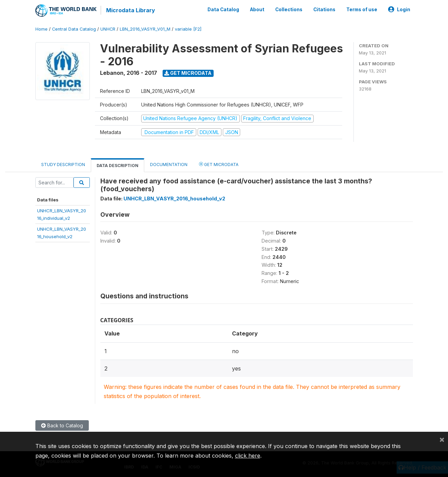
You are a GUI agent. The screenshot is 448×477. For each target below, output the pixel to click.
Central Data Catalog (74, 29)
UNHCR (108, 29)
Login (399, 10)
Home (42, 29)
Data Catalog (223, 10)
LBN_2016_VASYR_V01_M (145, 29)
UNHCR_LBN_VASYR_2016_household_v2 (174, 198)
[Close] (442, 439)
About (257, 10)
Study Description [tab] (63, 164)
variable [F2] (188, 29)
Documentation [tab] (169, 164)
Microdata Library (131, 10)
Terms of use (362, 10)
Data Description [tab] (118, 165)
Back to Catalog (62, 425)
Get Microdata (188, 73)
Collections (289, 10)
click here (248, 456)
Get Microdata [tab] (219, 164)
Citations (324, 10)
